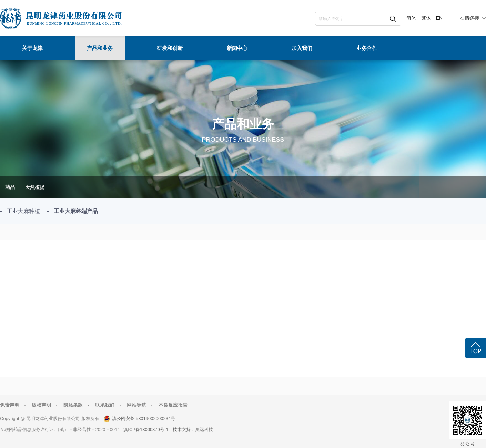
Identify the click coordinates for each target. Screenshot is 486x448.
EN (439, 18)
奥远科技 (204, 430)
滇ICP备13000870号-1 (146, 430)
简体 (411, 18)
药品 (10, 187)
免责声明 (10, 405)
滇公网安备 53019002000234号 (144, 419)
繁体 (426, 18)
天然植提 (35, 187)
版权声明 (41, 405)
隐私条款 (73, 405)
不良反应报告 (173, 405)
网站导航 (136, 405)
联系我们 (105, 405)
